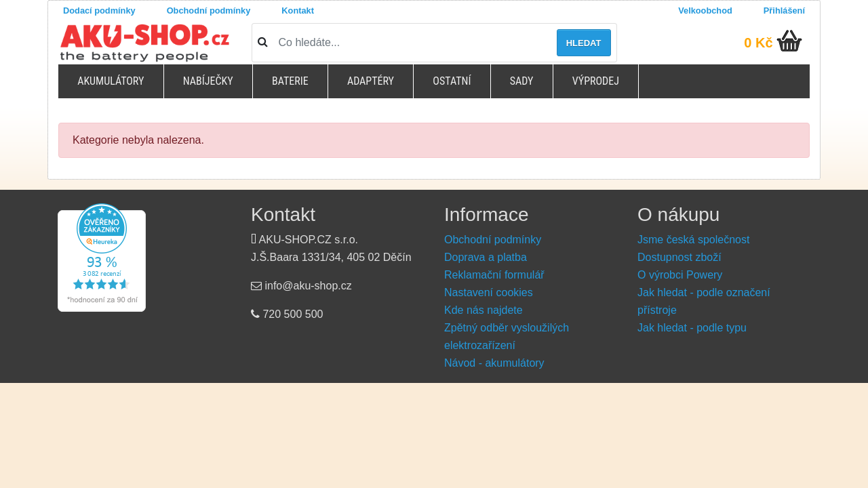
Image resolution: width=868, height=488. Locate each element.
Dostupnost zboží (679, 257)
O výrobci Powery (680, 275)
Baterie (290, 81)
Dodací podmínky (99, 11)
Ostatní (452, 81)
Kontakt (298, 11)
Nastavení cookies (489, 292)
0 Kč (758, 43)
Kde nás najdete (484, 310)
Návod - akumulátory (494, 363)
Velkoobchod (705, 11)
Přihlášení (784, 11)
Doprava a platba (486, 257)
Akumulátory (111, 81)
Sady (522, 81)
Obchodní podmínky (209, 11)
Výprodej (596, 81)
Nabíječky (208, 81)
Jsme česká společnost (693, 240)
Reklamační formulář (494, 275)
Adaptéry (371, 81)
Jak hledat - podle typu (692, 328)
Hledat (584, 43)
